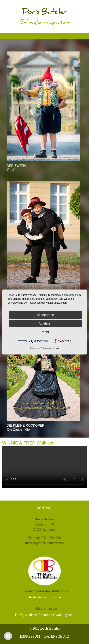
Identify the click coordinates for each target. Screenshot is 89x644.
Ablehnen (45, 323)
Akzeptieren (45, 315)
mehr (45, 332)
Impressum (35, 348)
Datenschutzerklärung (50, 348)
